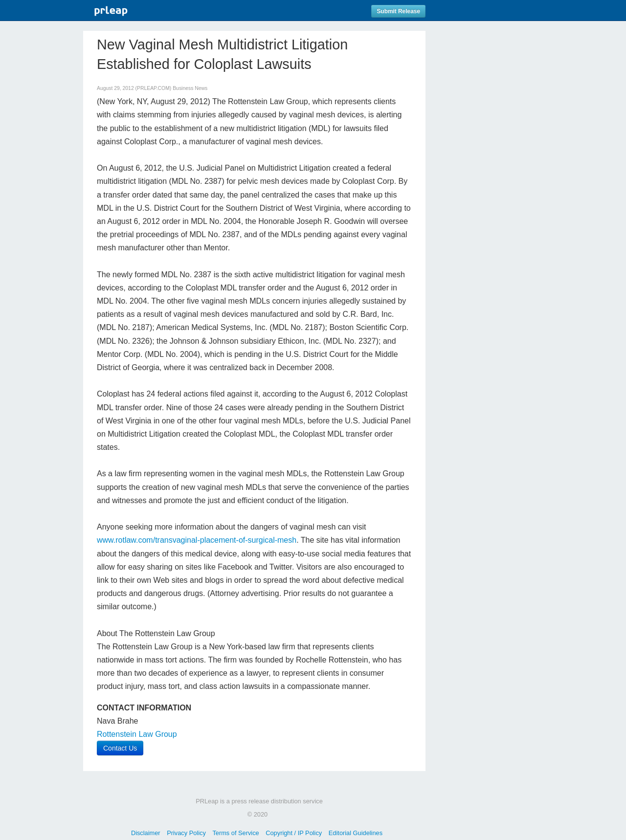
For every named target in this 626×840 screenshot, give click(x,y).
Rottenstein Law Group (137, 734)
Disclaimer (146, 833)
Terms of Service (235, 833)
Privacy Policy (186, 833)
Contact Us (120, 748)
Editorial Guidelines (356, 833)
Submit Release (398, 11)
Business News (190, 88)
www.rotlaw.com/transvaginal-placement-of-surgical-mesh (197, 540)
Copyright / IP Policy (294, 833)
